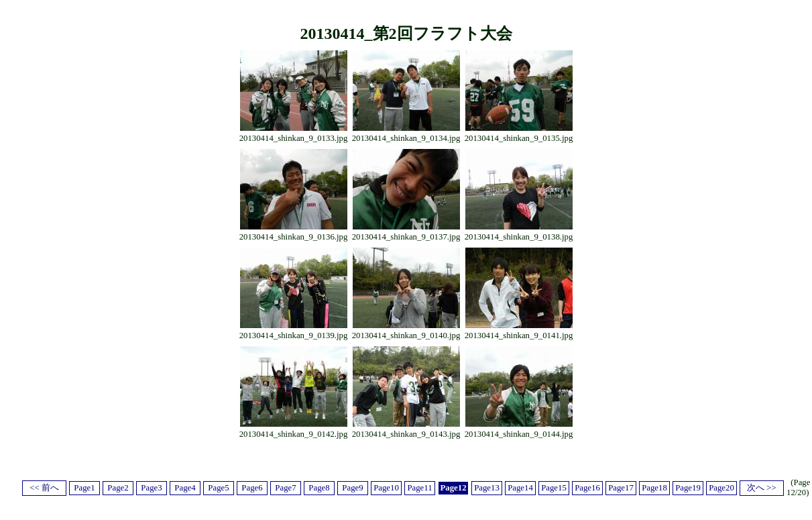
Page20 (721, 488)
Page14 (520, 488)
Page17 (621, 488)
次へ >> (762, 488)
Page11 (419, 488)
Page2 (118, 488)
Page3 (151, 488)
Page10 (386, 488)
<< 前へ (44, 488)
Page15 (554, 488)
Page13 (487, 488)
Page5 (218, 488)
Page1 (84, 488)
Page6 (252, 488)
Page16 (587, 488)
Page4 (185, 488)
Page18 (654, 488)
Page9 (352, 488)
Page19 (688, 488)
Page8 (319, 488)
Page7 (285, 488)
